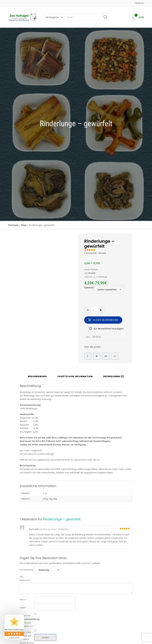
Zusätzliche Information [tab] (75, 377)
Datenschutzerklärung (30, 619)
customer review (95, 253)
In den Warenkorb (105, 320)
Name (23, 600)
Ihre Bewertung (27, 570)
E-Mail (23, 608)
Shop (24, 225)
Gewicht (89, 288)
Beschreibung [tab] (37, 377)
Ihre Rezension (25, 578)
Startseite (13, 225)
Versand (92, 273)
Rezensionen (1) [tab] (114, 377)
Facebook (139, 3)
